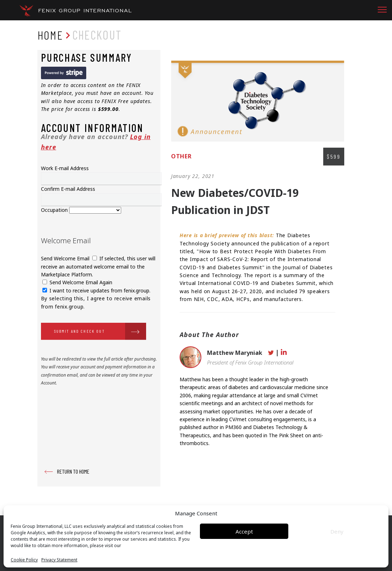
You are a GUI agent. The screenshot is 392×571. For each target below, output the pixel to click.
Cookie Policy (24, 560)
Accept (244, 531)
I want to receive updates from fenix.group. (96, 290)
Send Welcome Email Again (77, 282)
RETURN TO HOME (73, 471)
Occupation (55, 210)
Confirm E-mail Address (68, 189)
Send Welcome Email (66, 258)
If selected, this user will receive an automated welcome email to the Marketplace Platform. (98, 266)
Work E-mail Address (65, 168)
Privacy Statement (59, 560)
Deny (337, 531)
